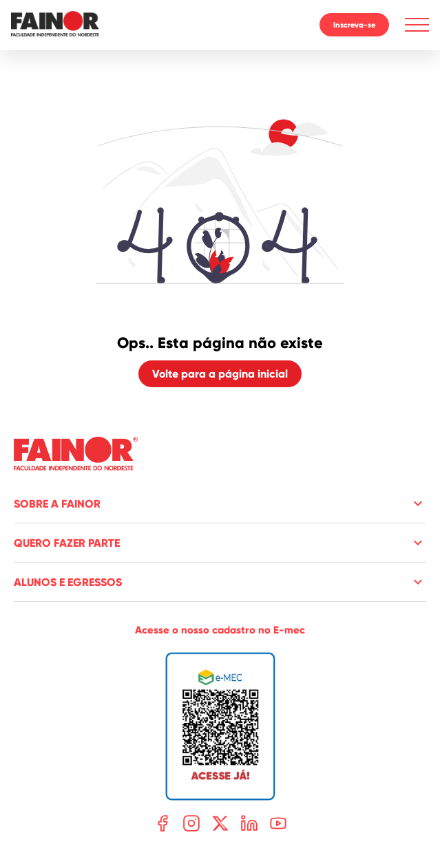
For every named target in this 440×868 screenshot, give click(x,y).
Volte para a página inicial (220, 374)
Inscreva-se (354, 25)
